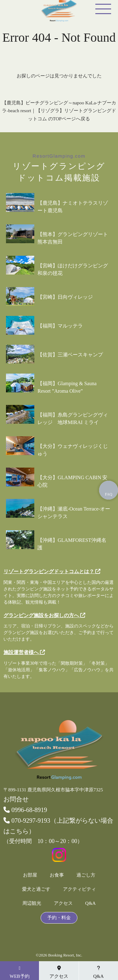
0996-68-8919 (25, 810)
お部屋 (30, 875)
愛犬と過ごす (36, 889)
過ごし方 (86, 875)
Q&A (90, 903)
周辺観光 (32, 903)
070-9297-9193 (27, 820)
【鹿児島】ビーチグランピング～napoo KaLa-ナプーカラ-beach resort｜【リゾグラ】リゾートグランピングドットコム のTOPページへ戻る (59, 111)
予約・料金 (59, 918)
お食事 (57, 875)
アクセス (63, 903)
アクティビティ (79, 889)
